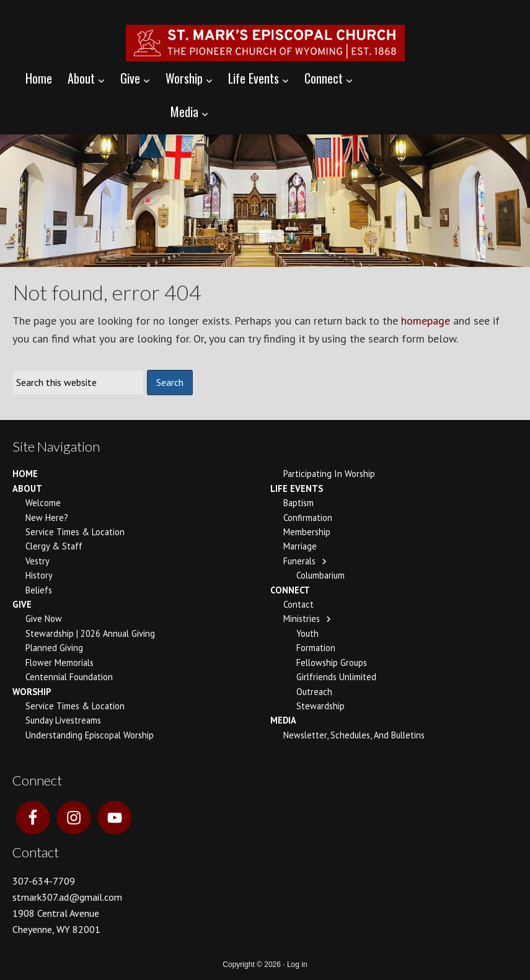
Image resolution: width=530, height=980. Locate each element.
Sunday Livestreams (63, 720)
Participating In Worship (329, 474)
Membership (307, 532)
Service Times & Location (75, 532)
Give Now (44, 619)
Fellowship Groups (332, 663)
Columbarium (320, 575)
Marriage (300, 546)
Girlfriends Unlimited (336, 677)
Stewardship (320, 706)
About (27, 488)
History (39, 575)
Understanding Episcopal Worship (90, 735)
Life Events (297, 488)
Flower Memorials (60, 663)
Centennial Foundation (69, 677)
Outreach (314, 692)
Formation (316, 648)
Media (283, 720)
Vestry (38, 561)
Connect (290, 590)
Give (22, 604)
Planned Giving (54, 648)
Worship (32, 692)
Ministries (302, 619)
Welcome (43, 503)
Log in (297, 965)
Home (25, 474)
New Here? (47, 518)
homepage (426, 321)
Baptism (298, 503)
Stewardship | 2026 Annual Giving (90, 633)
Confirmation (308, 518)
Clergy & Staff (54, 546)
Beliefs (39, 590)
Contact (298, 604)
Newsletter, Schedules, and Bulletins (354, 735)
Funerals (299, 561)
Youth (307, 633)
